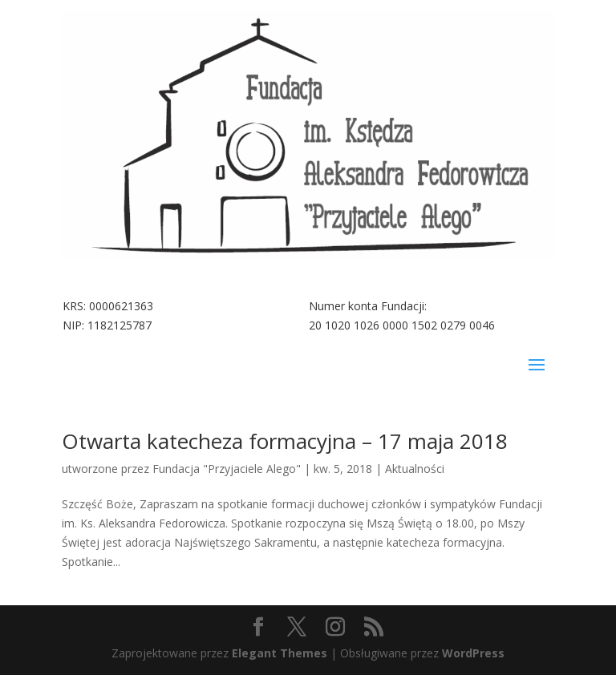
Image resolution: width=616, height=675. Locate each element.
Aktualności (415, 469)
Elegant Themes (280, 653)
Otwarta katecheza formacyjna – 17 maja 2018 (285, 441)
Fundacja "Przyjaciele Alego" (227, 469)
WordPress (473, 653)
